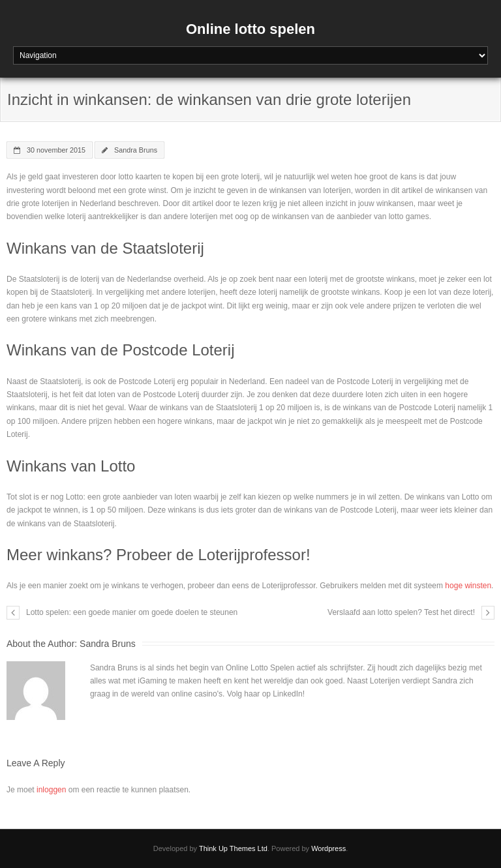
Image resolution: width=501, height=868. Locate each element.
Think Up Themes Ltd (233, 848)
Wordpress (328, 848)
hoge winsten (468, 586)
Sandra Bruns (136, 150)
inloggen (51, 790)
